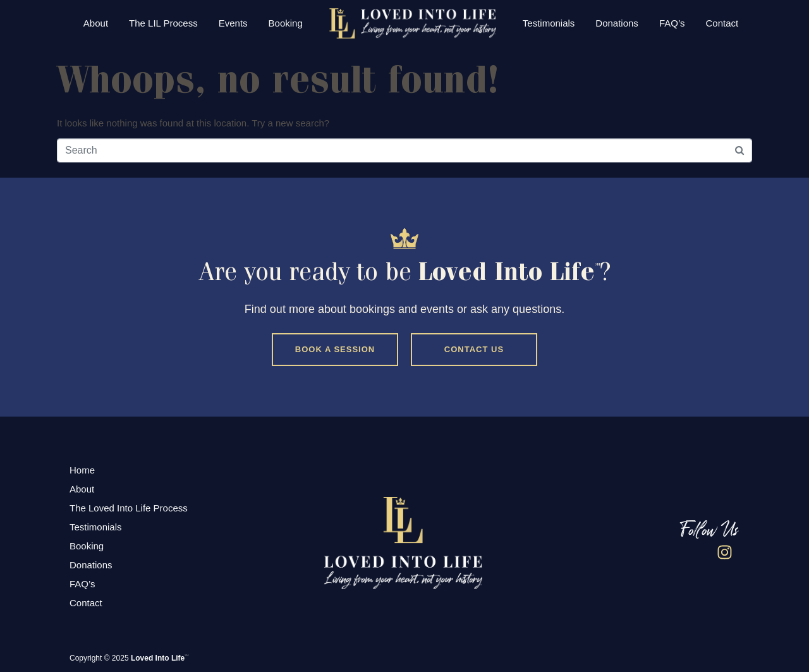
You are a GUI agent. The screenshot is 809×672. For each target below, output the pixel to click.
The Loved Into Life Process (129, 508)
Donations (617, 23)
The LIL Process (163, 23)
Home (82, 470)
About (96, 23)
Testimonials (549, 23)
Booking (286, 23)
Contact (722, 23)
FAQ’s (672, 23)
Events (233, 23)
